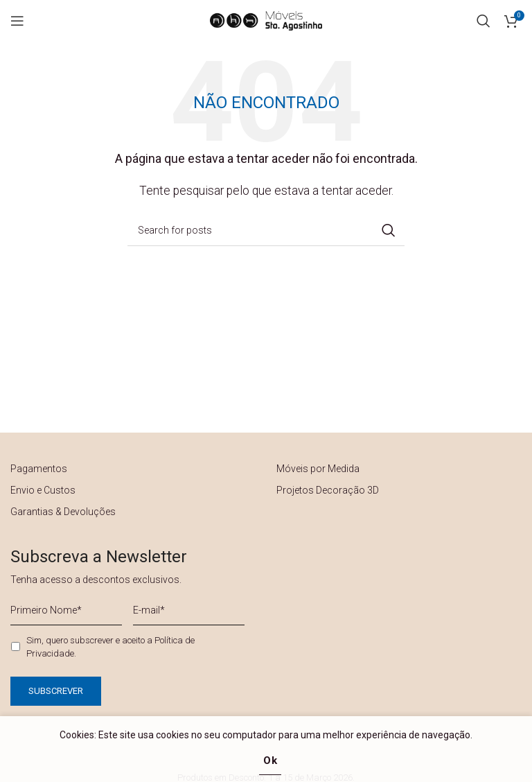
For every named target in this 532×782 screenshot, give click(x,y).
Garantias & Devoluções (63, 512)
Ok (271, 761)
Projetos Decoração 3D (328, 490)
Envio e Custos (43, 490)
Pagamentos (39, 469)
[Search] (484, 21)
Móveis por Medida (318, 469)
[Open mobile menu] (17, 21)
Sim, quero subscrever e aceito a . (110, 647)
